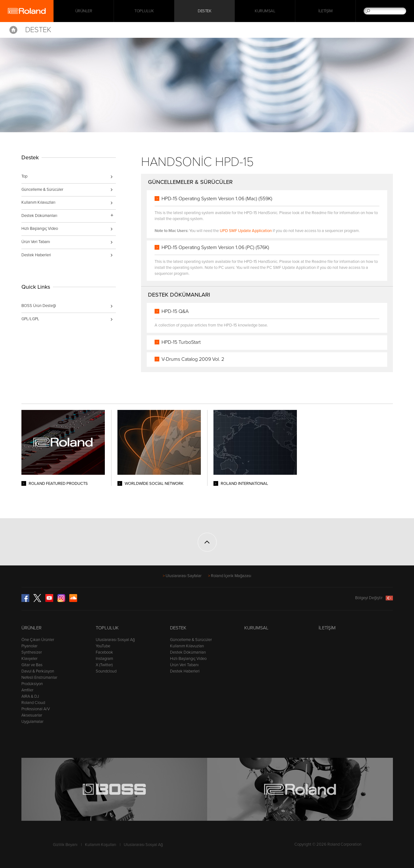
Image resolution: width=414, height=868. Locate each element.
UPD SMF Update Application (246, 231)
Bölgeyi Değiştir (374, 598)
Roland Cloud (33, 703)
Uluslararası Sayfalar (184, 576)
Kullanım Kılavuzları (38, 202)
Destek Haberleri (36, 255)
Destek (204, 11)
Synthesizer (32, 652)
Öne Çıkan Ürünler (38, 640)
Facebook (104, 652)
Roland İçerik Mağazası (231, 576)
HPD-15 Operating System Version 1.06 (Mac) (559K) (217, 199)
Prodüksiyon (32, 684)
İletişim (325, 11)
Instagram (104, 659)
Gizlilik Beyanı (65, 845)
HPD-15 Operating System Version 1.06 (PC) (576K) (215, 247)
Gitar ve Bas (32, 665)
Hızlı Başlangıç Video (40, 229)
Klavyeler (29, 659)
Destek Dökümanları (188, 652)
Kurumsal (265, 11)
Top (24, 176)
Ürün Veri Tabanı (36, 242)
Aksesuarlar (32, 715)
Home (13, 30)
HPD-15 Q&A (175, 311)
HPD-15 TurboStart (181, 342)
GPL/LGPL (30, 319)
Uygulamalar (32, 722)
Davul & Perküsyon (38, 671)
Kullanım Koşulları (101, 845)
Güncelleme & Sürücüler (42, 190)
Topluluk (144, 11)
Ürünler (31, 628)
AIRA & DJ (30, 696)
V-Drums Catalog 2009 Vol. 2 (193, 359)
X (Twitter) (104, 665)
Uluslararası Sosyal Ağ (115, 640)
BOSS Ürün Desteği (39, 306)
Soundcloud (106, 671)
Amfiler (27, 690)
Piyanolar (29, 646)
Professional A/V (36, 709)
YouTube (103, 646)
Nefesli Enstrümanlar (39, 678)
